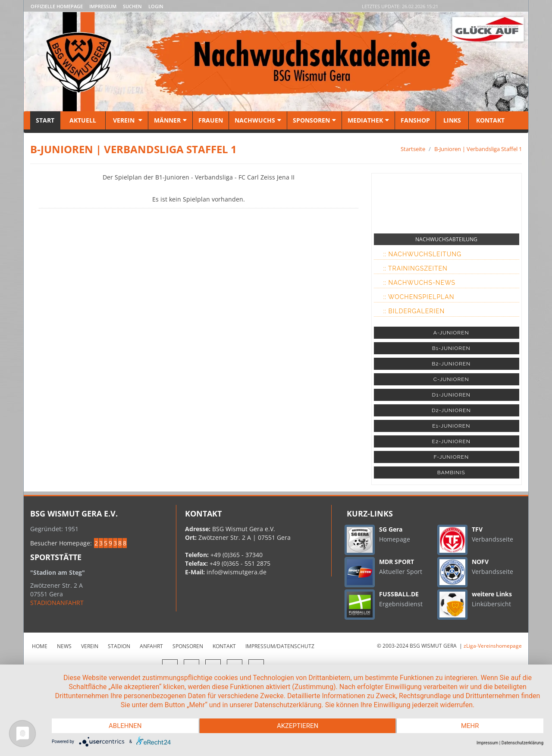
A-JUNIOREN (451, 333)
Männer (170, 120)
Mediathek (368, 120)
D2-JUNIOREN (451, 410)
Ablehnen (125, 726)
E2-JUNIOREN (451, 441)
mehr (470, 726)
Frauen (211, 120)
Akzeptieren (298, 726)
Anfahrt (151, 646)
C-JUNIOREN (451, 379)
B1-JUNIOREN (451, 348)
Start (45, 120)
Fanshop (415, 120)
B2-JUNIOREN (451, 364)
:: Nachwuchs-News (419, 283)
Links (452, 120)
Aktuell (83, 120)
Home (40, 646)
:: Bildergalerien (414, 311)
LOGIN (156, 6)
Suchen (132, 6)
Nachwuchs (258, 120)
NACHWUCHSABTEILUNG (446, 239)
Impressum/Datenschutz (280, 646)
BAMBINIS (451, 472)
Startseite (413, 149)
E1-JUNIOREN (451, 426)
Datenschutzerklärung (522, 743)
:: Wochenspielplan (419, 297)
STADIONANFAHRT (57, 603)
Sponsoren (314, 120)
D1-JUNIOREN (451, 395)
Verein (127, 120)
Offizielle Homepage (57, 6)
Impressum (103, 6)
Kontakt (489, 120)
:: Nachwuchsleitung (422, 254)
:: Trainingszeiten (416, 268)
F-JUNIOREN (451, 457)
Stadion (119, 646)
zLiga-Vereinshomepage (493, 646)
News (64, 646)
